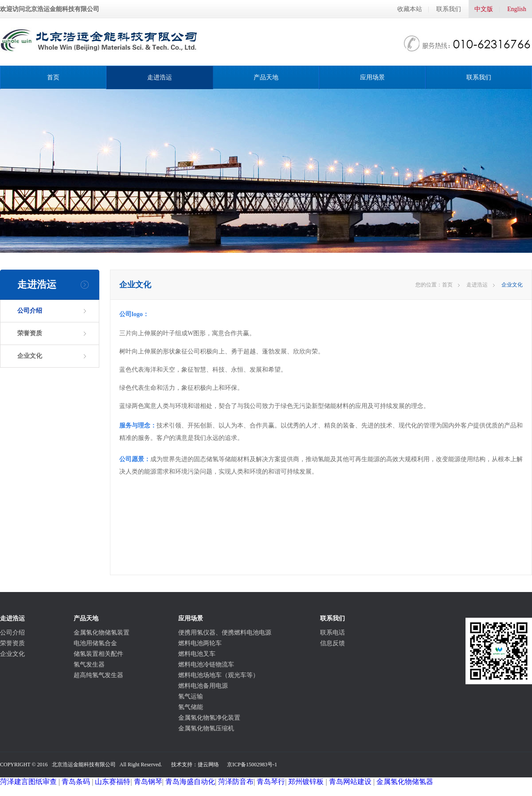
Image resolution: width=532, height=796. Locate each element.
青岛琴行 (271, 782)
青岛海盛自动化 (190, 782)
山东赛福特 (113, 782)
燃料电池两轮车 (200, 643)
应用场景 (372, 77)
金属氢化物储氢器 (405, 782)
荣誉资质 (30, 333)
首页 (53, 77)
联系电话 (332, 633)
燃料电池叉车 (197, 654)
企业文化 (30, 356)
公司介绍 (30, 311)
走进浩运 (160, 77)
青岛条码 (76, 782)
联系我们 (449, 9)
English (517, 9)
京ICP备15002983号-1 (252, 765)
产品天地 (266, 77)
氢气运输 (191, 696)
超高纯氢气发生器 (98, 675)
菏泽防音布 (236, 782)
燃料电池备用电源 (203, 686)
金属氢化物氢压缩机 (206, 728)
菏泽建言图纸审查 (28, 782)
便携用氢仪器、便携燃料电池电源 (225, 633)
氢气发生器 (89, 665)
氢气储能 (191, 707)
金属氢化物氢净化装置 (209, 718)
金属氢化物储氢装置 (102, 633)
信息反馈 (332, 643)
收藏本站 (410, 9)
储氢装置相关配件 (98, 654)
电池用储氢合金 (95, 643)
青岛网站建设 (350, 782)
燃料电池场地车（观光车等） (219, 675)
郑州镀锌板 (306, 782)
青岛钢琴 (148, 782)
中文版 (484, 9)
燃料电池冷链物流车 (206, 665)
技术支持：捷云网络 (195, 765)
